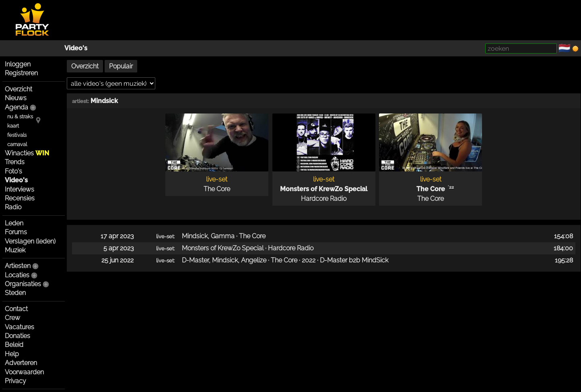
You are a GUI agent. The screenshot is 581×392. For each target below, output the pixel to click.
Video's (76, 48)
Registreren (21, 73)
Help (12, 354)
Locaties (17, 275)
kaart (13, 126)
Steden (15, 293)
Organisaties (23, 284)
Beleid (14, 345)
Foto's (13, 171)
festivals (17, 135)
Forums (16, 232)
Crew (12, 318)
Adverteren (21, 363)
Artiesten (18, 266)
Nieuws (16, 98)
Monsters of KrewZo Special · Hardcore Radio (248, 248)
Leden (14, 223)
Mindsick (104, 101)
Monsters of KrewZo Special (324, 189)
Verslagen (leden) (30, 241)
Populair (121, 66)
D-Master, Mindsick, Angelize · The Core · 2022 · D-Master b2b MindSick (285, 260)
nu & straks (20, 117)
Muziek (15, 250)
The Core (217, 189)
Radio (13, 207)
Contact (16, 309)
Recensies (20, 198)
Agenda (16, 107)
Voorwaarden (24, 372)
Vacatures (20, 327)
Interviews (20, 189)
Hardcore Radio (324, 199)
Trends (15, 162)
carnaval (17, 144)
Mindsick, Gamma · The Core (224, 236)
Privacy (15, 381)
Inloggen (18, 64)
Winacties (27, 153)
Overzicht (19, 89)
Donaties (18, 336)
